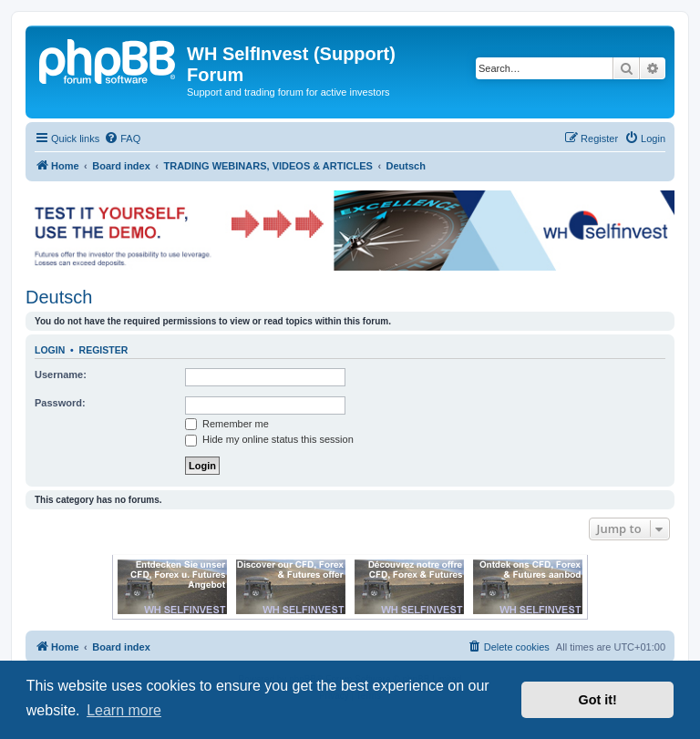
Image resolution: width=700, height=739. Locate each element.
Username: (61, 375)
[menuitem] (122, 139)
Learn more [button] (124, 710)
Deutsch (59, 297)
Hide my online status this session (269, 439)
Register (104, 350)
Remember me (227, 424)
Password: (60, 403)
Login (50, 350)
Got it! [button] (598, 700)
